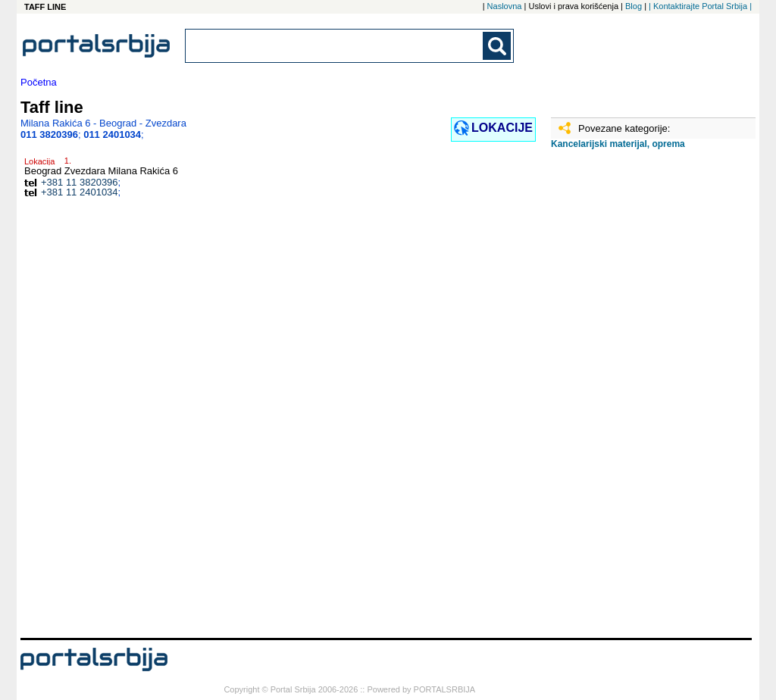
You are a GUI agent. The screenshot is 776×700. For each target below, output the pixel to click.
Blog (634, 6)
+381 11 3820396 (80, 182)
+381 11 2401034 (80, 192)
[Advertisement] (627, 399)
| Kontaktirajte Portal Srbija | (700, 6)
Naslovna (505, 6)
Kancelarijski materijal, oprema (618, 144)
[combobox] (335, 46)
